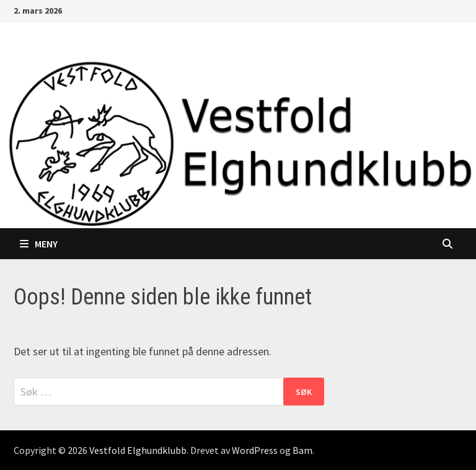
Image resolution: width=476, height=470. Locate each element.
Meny (39, 244)
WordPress (255, 450)
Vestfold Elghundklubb (138, 450)
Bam (302, 450)
